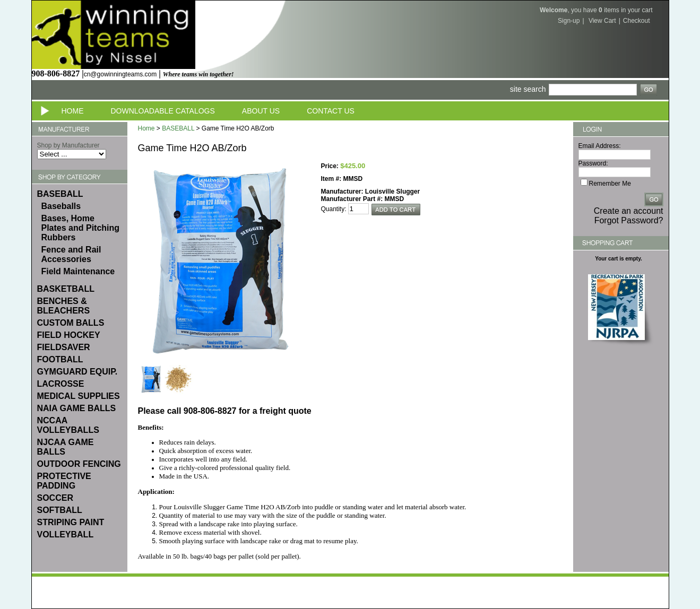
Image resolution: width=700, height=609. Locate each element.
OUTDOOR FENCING (79, 464)
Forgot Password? (629, 220)
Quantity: (334, 209)
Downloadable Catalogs (163, 111)
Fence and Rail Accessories (71, 254)
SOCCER (55, 498)
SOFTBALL (60, 510)
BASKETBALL (66, 289)
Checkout (637, 21)
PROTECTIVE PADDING (64, 481)
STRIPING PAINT (71, 522)
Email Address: (600, 146)
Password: (593, 163)
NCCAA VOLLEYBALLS (68, 425)
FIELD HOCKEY (69, 335)
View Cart (602, 21)
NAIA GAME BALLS (77, 408)
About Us (261, 111)
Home (73, 111)
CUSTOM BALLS (71, 323)
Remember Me (610, 184)
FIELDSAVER (64, 347)
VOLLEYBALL (66, 534)
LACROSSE (61, 384)
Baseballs (61, 206)
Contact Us (331, 111)
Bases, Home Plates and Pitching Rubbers (81, 228)
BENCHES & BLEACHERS (64, 306)
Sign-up (569, 21)
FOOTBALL (60, 359)
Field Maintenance (78, 271)
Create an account (629, 211)
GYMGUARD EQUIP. (77, 372)
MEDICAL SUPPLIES (79, 396)
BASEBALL (60, 194)
